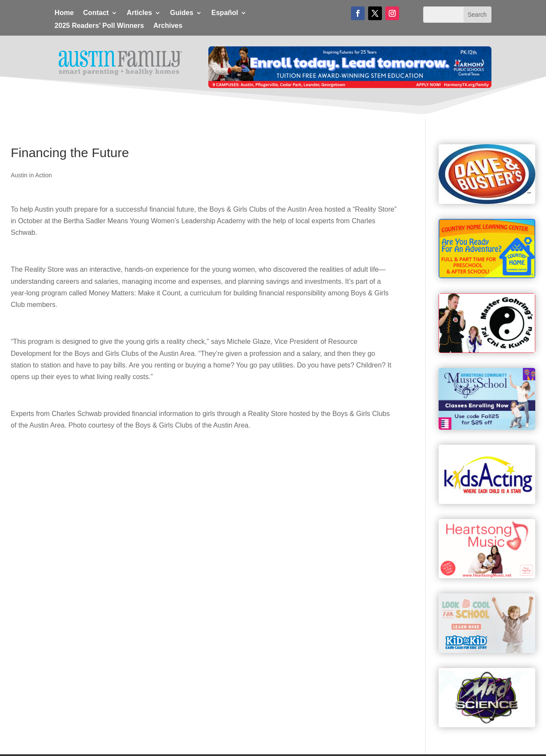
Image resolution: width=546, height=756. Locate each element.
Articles (139, 13)
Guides (182, 13)
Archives (168, 26)
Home (64, 13)
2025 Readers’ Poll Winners (99, 26)
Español (225, 13)
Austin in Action (31, 175)
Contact (96, 13)
